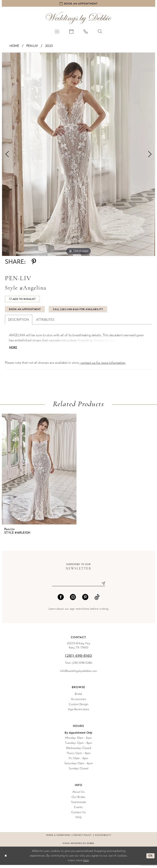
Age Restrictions (78, 712)
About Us (78, 795)
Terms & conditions (58, 838)
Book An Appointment (26, 311)
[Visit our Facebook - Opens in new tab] (61, 600)
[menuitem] (57, 32)
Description (19, 322)
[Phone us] (86, 32)
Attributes (45, 322)
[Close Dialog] (6, 859)
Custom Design (79, 707)
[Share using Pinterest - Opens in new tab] (34, 262)
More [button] (13, 350)
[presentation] (39, 472)
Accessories (78, 702)
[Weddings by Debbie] (78, 19)
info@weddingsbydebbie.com (79, 674)
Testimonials (79, 805)
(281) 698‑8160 (79, 658)
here (86, 863)
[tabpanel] (78, 155)
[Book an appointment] (78, 4)
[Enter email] (78, 586)
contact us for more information (103, 365)
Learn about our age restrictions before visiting (78, 612)
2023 (49, 46)
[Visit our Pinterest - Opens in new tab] (85, 600)
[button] (57, 32)
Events (78, 810)
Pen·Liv (32, 46)
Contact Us (78, 815)
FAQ (78, 820)
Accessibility (103, 838)
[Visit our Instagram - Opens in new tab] (73, 600)
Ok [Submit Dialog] (150, 859)
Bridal (78, 697)
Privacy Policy (83, 838)
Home (14, 46)
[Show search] (100, 32)
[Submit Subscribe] (102, 586)
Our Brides (78, 800)
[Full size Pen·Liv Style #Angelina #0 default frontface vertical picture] (78, 155)
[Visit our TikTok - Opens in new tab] (97, 600)
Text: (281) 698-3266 (79, 666)
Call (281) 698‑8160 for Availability (82, 311)
